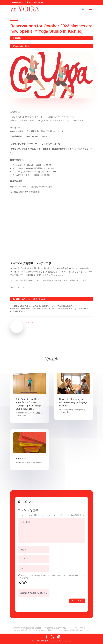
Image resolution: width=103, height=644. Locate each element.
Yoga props (21, 458)
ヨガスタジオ (26, 299)
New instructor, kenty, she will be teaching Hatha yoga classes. (73, 402)
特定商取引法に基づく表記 (55, 628)
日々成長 (42, 299)
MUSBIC (31, 322)
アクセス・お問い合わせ (21, 630)
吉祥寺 (35, 299)
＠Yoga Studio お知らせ (21, 46)
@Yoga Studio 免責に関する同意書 (27, 628)
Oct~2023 (16, 299)
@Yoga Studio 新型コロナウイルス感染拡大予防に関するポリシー (62, 630)
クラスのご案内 (21, 415)
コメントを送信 (77, 601)
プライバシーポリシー (78, 628)
